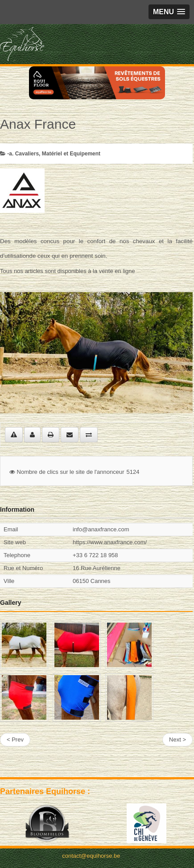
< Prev (15, 740)
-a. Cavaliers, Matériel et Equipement (54, 154)
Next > (177, 740)
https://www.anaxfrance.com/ (110, 542)
